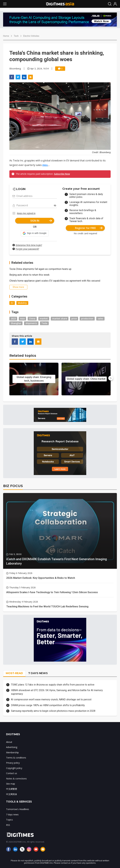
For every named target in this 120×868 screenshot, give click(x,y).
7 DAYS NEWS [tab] (38, 673)
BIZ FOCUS (13, 486)
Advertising (12, 747)
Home (6, 36)
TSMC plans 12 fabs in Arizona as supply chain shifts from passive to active (53, 685)
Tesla (44, 323)
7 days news (12, 814)
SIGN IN (41, 221)
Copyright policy (14, 768)
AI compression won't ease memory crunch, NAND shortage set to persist (51, 699)
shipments (31, 323)
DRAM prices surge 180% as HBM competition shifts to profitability (48, 705)
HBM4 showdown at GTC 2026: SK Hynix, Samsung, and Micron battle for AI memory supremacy (57, 692)
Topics (9, 820)
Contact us (12, 773)
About (9, 742)
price (74, 319)
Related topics (23, 356)
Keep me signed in (26, 213)
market (44, 319)
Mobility (22, 303)
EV (12, 303)
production (87, 319)
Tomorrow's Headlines (18, 809)
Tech (16, 36)
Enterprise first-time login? (29, 245)
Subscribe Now (62, 174)
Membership (12, 752)
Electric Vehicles (31, 36)
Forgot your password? (27, 249)
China (32, 319)
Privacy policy (13, 763)
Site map (11, 784)
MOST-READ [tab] (14, 673)
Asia (22, 319)
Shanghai (16, 323)
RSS (8, 825)
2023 (13, 319)
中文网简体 (12, 794)
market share (60, 319)
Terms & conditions (16, 758)
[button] (35, 233)
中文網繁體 (12, 789)
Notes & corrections (16, 779)
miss (45, 165)
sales (100, 319)
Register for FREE (89, 228)
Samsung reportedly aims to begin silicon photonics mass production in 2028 (53, 711)
